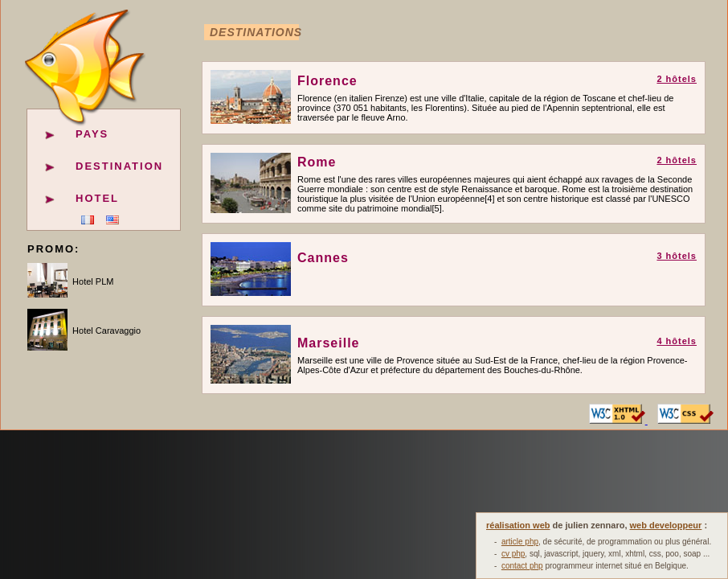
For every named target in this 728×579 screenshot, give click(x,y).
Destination (119, 166)
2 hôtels (677, 79)
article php (520, 542)
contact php (522, 566)
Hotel (97, 198)
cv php (513, 554)
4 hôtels (677, 341)
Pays (92, 134)
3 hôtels (677, 256)
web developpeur (666, 525)
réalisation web (518, 525)
